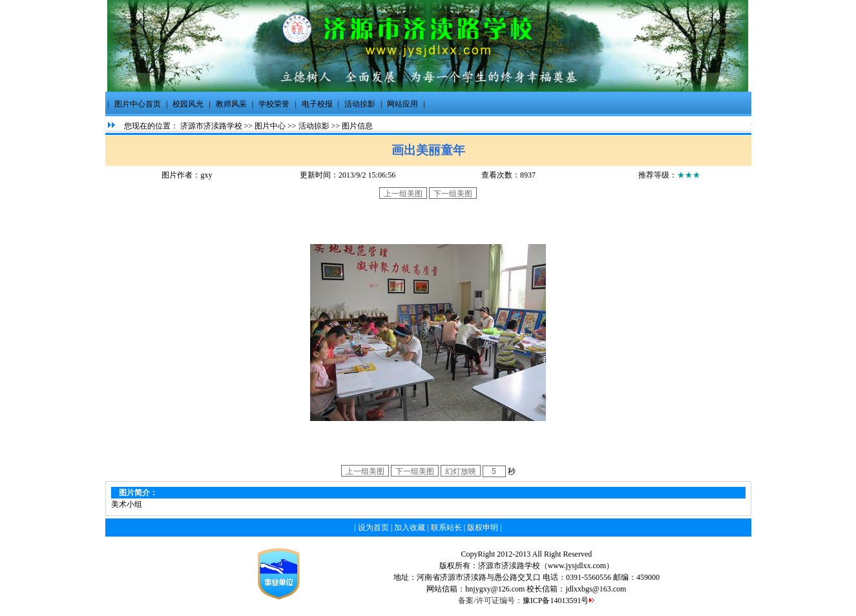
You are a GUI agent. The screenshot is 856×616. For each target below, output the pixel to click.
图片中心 (270, 126)
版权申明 (483, 528)
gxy (206, 175)
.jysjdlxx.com (585, 566)
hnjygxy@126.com (495, 589)
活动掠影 (314, 126)
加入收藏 (410, 528)
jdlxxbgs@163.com (596, 589)
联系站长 (446, 528)
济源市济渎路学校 (211, 126)
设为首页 (373, 528)
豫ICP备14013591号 (556, 601)
